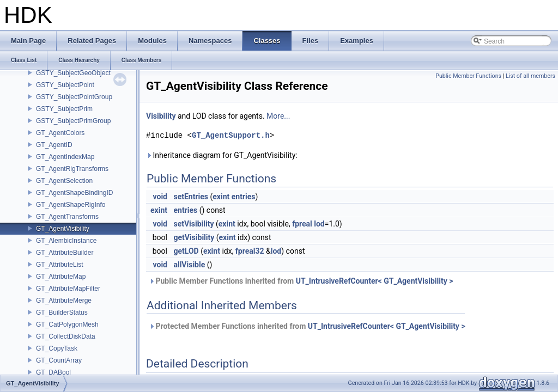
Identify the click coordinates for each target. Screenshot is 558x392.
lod (319, 224)
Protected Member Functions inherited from (307, 326)
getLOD (186, 251)
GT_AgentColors (60, 133)
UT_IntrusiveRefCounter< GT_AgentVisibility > (375, 281)
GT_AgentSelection (64, 181)
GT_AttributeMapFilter (68, 289)
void (160, 197)
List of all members (530, 76)
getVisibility (194, 237)
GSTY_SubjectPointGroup (74, 97)
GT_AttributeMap (61, 277)
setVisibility (193, 224)
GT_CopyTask (57, 348)
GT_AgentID (54, 145)
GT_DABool (53, 372)
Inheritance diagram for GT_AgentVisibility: (222, 155)
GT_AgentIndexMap (65, 157)
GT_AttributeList (60, 265)
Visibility (161, 116)
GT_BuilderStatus (62, 313)
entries (244, 197)
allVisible (189, 265)
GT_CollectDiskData (66, 336)
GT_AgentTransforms (67, 217)
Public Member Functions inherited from (301, 281)
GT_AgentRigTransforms (72, 169)
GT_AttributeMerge (64, 301)
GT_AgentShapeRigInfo (71, 205)
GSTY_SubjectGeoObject (73, 73)
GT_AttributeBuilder (65, 253)
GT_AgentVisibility (63, 229)
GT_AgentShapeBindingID (74, 193)
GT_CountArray (59, 360)
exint (221, 197)
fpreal (302, 224)
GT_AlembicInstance (66, 241)
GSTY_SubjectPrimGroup (73, 121)
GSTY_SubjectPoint (65, 85)
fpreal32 (250, 251)
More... (278, 116)
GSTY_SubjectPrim (64, 109)
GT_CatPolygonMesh (67, 324)
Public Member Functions (468, 76)
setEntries (191, 197)
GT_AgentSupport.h (231, 135)
